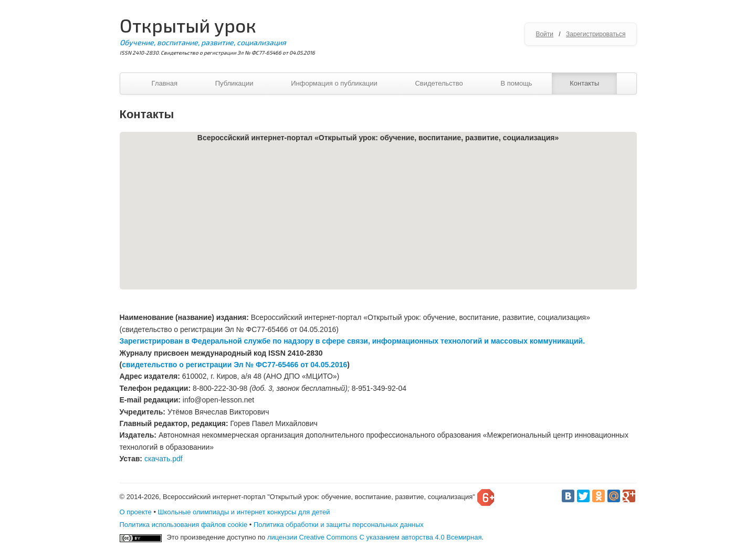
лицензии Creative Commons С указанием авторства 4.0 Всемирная (375, 537)
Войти (544, 34)
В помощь (516, 83)
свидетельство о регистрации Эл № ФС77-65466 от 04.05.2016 (234, 365)
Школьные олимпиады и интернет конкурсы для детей (244, 512)
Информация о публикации (334, 83)
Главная (165, 83)
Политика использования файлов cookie (184, 525)
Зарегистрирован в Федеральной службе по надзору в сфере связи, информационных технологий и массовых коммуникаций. (353, 341)
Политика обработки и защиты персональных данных (339, 525)
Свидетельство (439, 83)
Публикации (234, 83)
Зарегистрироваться (596, 34)
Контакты (584, 83)
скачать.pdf (164, 459)
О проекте (136, 512)
